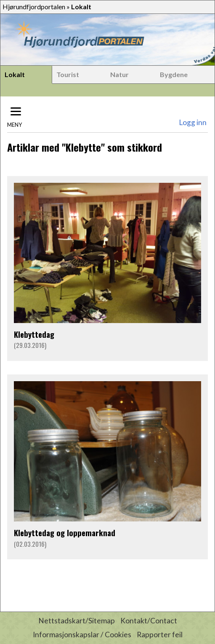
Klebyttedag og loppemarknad (65, 533)
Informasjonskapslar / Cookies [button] (82, 635)
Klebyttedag (34, 334)
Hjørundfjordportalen (34, 7)
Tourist (68, 74)
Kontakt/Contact (149, 621)
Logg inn (193, 122)
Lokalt (15, 74)
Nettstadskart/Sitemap (77, 621)
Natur (119, 74)
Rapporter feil (160, 635)
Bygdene (174, 74)
